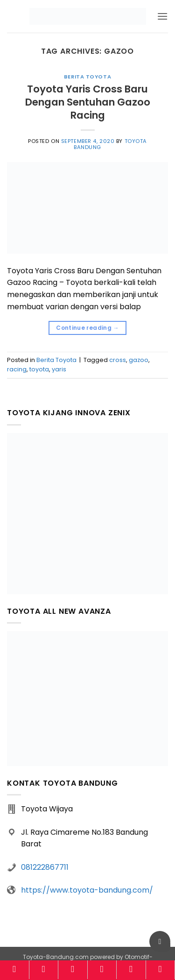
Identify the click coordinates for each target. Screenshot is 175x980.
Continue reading (87, 328)
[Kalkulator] (102, 970)
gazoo (139, 360)
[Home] (14, 970)
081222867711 (45, 867)
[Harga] (73, 970)
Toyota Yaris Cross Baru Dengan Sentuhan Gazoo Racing (88, 102)
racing (17, 369)
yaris (59, 369)
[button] (162, 16)
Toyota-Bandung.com (56, 957)
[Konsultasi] (161, 970)
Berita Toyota (87, 77)
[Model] (44, 970)
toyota (39, 369)
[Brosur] (131, 970)
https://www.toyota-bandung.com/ (87, 890)
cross (118, 360)
